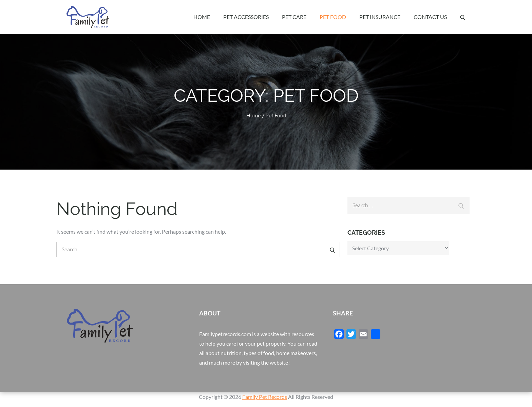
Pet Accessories (246, 17)
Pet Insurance (380, 17)
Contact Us (430, 17)
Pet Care (294, 17)
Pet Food (333, 17)
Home (202, 17)
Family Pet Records (265, 397)
